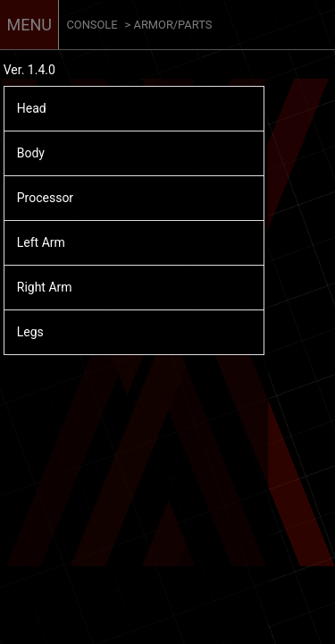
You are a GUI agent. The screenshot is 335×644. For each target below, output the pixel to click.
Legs (30, 332)
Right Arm (45, 287)
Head (32, 108)
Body (31, 153)
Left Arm (41, 242)
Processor (45, 198)
